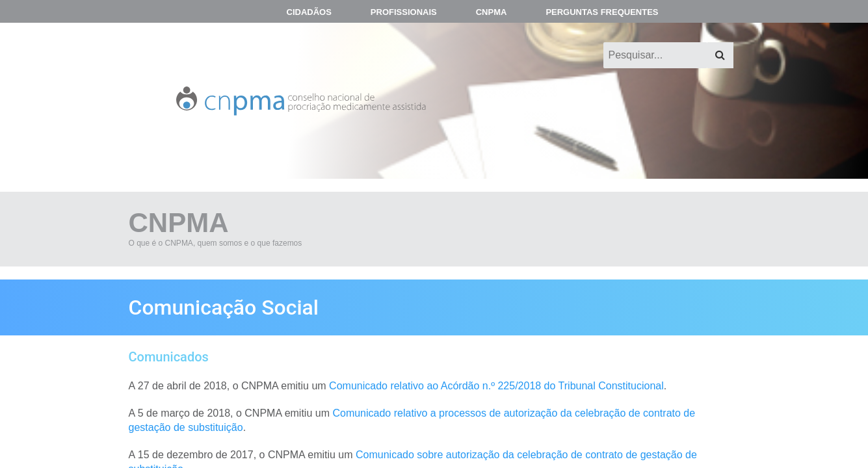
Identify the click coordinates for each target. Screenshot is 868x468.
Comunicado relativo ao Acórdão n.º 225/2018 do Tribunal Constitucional (496, 386)
